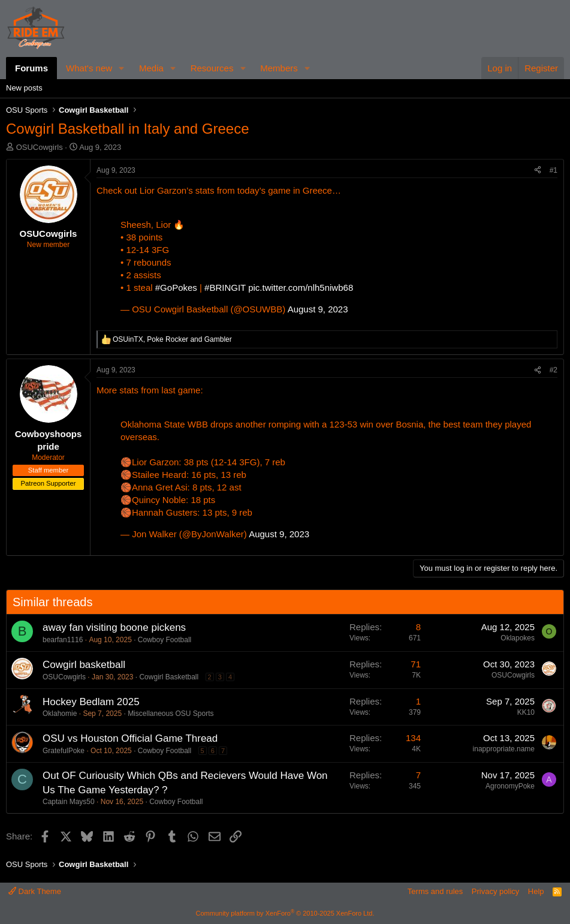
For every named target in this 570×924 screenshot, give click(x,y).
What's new (89, 68)
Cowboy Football (165, 640)
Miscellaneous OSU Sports (171, 714)
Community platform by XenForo (285, 913)
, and (172, 339)
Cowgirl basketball (84, 665)
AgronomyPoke (510, 786)
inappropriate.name (504, 749)
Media (151, 68)
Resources (212, 68)
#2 (554, 370)
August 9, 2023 (318, 309)
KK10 (526, 712)
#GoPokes (176, 288)
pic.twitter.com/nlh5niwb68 (301, 288)
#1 (554, 170)
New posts (24, 88)
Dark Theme (35, 891)
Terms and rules (435, 891)
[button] (122, 68)
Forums (31, 68)
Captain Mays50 (69, 802)
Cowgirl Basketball (169, 677)
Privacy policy (495, 891)
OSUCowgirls (40, 147)
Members (279, 68)
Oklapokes (518, 638)
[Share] (538, 171)
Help (536, 891)
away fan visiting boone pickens (114, 627)
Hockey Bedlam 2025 (91, 702)
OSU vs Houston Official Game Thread (130, 738)
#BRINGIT (225, 288)
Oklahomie (60, 714)
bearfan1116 (63, 640)
